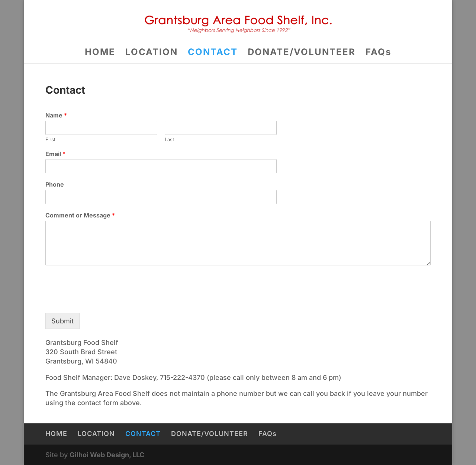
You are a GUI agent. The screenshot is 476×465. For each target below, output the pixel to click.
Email (55, 154)
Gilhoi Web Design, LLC (107, 455)
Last (169, 139)
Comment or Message (80, 215)
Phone (55, 184)
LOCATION (152, 53)
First (50, 139)
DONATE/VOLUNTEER (302, 53)
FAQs (378, 53)
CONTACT (213, 53)
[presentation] (102, 301)
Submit (62, 321)
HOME (100, 53)
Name (56, 115)
